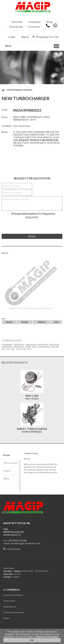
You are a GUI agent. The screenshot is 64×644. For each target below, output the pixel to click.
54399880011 (7, 345)
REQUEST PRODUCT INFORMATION (39, 140)
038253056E (54, 345)
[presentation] (22, 225)
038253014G (19, 345)
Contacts (34, 27)
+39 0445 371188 (12, 549)
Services (17, 22)
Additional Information (47, 637)
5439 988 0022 (44, 347)
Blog (49, 22)
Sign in (25, 37)
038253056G (7, 347)
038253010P (19, 347)
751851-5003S (31, 347)
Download (16, 27)
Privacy (7, 618)
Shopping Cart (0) (47, 37)
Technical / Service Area (14, 612)
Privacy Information (24, 214)
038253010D (43, 345)
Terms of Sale (9, 601)
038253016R (31, 345)
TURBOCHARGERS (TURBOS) (20, 90)
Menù (8, 46)
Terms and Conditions (13, 595)
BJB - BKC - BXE (13, 349)
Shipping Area (9, 607)
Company (34, 22)
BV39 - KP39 (26, 349)
